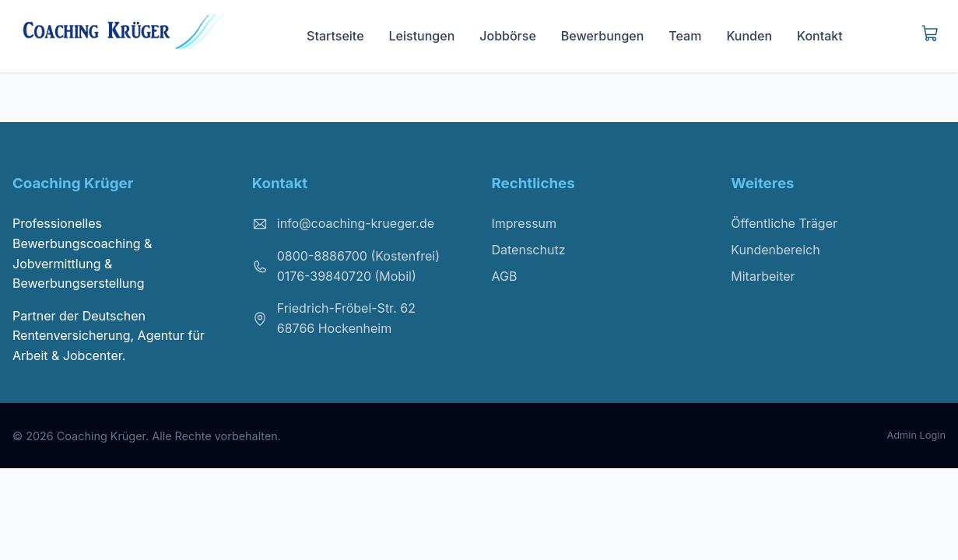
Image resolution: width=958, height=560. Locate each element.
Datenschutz (529, 250)
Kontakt (820, 36)
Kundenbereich (775, 250)
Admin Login (916, 435)
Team (685, 36)
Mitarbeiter (763, 276)
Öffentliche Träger (784, 223)
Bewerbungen (603, 36)
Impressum (525, 223)
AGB (505, 276)
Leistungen (422, 36)
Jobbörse (508, 36)
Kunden (749, 36)
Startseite (335, 36)
